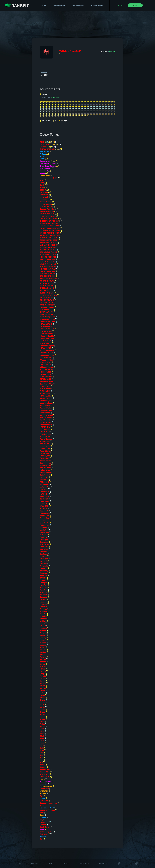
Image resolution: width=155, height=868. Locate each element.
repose (43, 717)
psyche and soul (47, 415)
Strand (43, 700)
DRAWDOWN (46, 449)
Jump (43, 830)
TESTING (44, 564)
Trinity (43, 705)
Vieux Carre (45, 497)
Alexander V (46, 485)
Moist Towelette (47, 418)
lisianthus (44, 588)
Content (44, 825)
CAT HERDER (46, 432)
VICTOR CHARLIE (47, 298)
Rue (42, 762)
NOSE (43, 729)
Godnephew (46, 513)
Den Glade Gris (47, 420)
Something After (47, 384)
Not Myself (45, 547)
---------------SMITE (50, 178)
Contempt (45, 573)
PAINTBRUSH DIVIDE (49, 260)
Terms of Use (103, 864)
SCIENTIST (45, 499)
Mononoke (46, 195)
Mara (44, 183)
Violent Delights (47, 398)
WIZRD (43, 647)
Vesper (43, 698)
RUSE (43, 188)
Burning (44, 806)
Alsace (43, 719)
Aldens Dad (45, 518)
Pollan (43, 724)
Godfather (48, 147)
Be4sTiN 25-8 (46, 475)
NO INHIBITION (47, 341)
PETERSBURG (46, 406)
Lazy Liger (45, 540)
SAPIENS (44, 578)
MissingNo (45, 559)
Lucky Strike (46, 777)
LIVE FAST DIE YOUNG (49, 245)
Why (43, 758)
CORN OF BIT (46, 430)
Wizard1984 (45, 506)
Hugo (43, 743)
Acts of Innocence (48, 351)
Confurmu (45, 554)
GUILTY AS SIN (46, 365)
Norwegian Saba (47, 394)
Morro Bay (45, 549)
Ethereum (45, 576)
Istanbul (44, 645)
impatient (45, 784)
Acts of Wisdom (47, 408)
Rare (43, 753)
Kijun (43, 796)
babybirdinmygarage (49, 295)
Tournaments (78, 6)
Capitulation (46, 827)
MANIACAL (45, 480)
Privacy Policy (84, 864)
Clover (43, 710)
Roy (42, 820)
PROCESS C (45, 482)
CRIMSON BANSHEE (48, 276)
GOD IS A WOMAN (48, 307)
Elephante (45, 192)
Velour (44, 173)
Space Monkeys (47, 425)
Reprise (44, 659)
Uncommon (46, 200)
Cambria (44, 607)
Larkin (43, 695)
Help (50, 864)
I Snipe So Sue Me (48, 336)
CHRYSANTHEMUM (51, 149)
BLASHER (44, 535)
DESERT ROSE (47, 176)
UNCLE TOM (45, 453)
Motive (43, 693)
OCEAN (44, 626)
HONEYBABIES (46, 372)
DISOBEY (44, 556)
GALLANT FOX (46, 374)
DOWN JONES (46, 422)
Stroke (43, 715)
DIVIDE (43, 624)
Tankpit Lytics (46, 451)
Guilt (43, 748)
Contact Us (66, 864)
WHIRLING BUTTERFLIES (50, 238)
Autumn (44, 643)
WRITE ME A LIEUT (48, 283)
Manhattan (46, 770)
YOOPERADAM (47, 362)
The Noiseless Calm (48, 322)
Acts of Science (47, 439)
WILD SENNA (46, 437)
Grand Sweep (46, 473)
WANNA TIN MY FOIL (49, 264)
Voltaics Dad (46, 487)
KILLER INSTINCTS (48, 212)
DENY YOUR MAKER (49, 216)
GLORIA (45, 190)
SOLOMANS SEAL (48, 310)
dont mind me (46, 461)
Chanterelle (45, 523)
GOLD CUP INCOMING (50, 219)
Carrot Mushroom (48, 329)
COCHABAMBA (47, 358)
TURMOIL (44, 528)
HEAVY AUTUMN (47, 324)
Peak (43, 813)
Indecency (45, 571)
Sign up (135, 5)
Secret (44, 767)
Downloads (35, 864)
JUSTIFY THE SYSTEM (49, 250)
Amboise (44, 609)
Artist (44, 765)
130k (43, 760)
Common (44, 597)
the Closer (46, 171)
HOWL (43, 669)
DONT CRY (45, 504)
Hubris (43, 779)
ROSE (48, 142)
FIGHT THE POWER (48, 281)
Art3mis (45, 154)
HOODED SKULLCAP (49, 269)
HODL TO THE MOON (49, 257)
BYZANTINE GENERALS (50, 243)
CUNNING (45, 537)
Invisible (44, 621)
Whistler (44, 614)
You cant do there (48, 355)
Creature (44, 604)
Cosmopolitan (46, 463)
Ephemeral (45, 542)
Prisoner (44, 794)
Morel (43, 738)
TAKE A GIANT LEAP (48, 271)
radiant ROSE (47, 169)
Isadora (44, 662)
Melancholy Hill (47, 401)
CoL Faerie (46, 834)
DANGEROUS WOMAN (50, 252)
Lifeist (43, 731)
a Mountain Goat (48, 367)
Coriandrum (46, 492)
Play (44, 6)
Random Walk (46, 782)
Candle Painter (47, 434)
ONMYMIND (45, 458)
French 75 (45, 568)
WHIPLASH (45, 791)
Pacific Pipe (45, 822)
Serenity (44, 635)
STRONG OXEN (47, 207)
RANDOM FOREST (48, 305)
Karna (43, 722)
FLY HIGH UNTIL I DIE (49, 248)
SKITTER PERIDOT (48, 291)
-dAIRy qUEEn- (47, 396)
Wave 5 (44, 683)
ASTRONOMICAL (47, 315)
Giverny (44, 638)
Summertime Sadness (49, 803)
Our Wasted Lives (48, 339)
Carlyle (44, 674)
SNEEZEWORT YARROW (51, 221)
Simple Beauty (47, 202)
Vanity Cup (45, 530)
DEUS (43, 736)
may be (44, 688)
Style (43, 750)
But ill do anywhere (48, 317)
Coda (43, 815)
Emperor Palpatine (49, 209)
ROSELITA (45, 509)
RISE (43, 180)
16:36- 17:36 (55, 97)
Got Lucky (45, 552)
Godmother (45, 525)
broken (43, 798)
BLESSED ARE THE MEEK (51, 224)
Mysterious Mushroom (49, 279)
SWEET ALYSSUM (47, 312)
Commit (44, 818)
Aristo (43, 734)
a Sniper (44, 631)
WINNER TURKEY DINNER (50, 233)
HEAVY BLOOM (47, 348)
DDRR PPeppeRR (47, 334)
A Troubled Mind (47, 360)
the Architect (51, 145)
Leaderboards (59, 6)
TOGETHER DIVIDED (48, 262)
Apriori (43, 664)
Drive (43, 741)
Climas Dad (45, 521)
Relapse (44, 657)
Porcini (43, 686)
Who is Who (46, 772)
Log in (120, 5)
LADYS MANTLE (47, 327)
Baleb (44, 185)
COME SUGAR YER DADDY (51, 231)
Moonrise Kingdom (48, 810)
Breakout (44, 595)
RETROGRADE (46, 379)
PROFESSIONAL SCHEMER (51, 228)
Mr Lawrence (46, 470)
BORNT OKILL (46, 386)
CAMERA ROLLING (48, 288)
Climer (43, 703)
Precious (44, 628)
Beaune (44, 671)
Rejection (45, 590)
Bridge (43, 712)
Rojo (43, 755)
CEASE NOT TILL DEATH (50, 240)
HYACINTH (45, 494)
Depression (45, 789)
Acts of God (46, 152)
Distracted (45, 801)
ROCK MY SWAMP (48, 300)
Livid (43, 746)
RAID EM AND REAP (49, 214)
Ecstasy (44, 837)
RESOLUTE (45, 774)
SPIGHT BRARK (47, 343)
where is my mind (48, 832)
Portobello (45, 566)
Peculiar (44, 640)
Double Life (45, 511)
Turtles (43, 691)
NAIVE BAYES (46, 413)
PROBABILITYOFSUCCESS (51, 236)
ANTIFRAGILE (46, 391)
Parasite (44, 650)
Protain (44, 676)
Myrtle (43, 707)
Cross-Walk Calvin (49, 164)
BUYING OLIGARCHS (49, 267)
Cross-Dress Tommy (49, 166)
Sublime (44, 652)
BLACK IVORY (46, 389)
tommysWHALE (47, 377)
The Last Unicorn (47, 353)
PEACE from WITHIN (49, 274)
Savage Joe (46, 544)
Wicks (44, 157)
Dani (43, 839)
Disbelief (44, 616)
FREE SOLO (45, 477)
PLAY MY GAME (47, 331)
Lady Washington (48, 346)
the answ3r (46, 197)
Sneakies (44, 619)
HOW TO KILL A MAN (49, 255)
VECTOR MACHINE (48, 286)
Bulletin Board (97, 6)
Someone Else (46, 465)
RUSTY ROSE (46, 442)
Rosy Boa (44, 592)
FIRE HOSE (45, 489)
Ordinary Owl (48, 161)
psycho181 (45, 561)
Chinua (44, 679)
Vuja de (44, 667)
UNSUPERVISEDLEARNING (51, 226)
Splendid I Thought (48, 319)
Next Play (44, 585)
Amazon (44, 633)
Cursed (44, 681)
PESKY (43, 655)
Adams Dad (45, 516)
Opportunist (46, 501)
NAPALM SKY (46, 427)
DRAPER (44, 580)
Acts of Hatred (47, 444)
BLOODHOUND (47, 370)
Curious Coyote (47, 786)
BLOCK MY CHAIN (48, 293)
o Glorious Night (47, 382)
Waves (43, 727)
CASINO (44, 600)
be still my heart (47, 403)
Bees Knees (45, 533)
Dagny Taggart (47, 204)
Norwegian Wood (48, 808)
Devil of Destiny (47, 410)
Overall (112, 52)
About (19, 864)
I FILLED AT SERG (47, 303)
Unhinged (45, 583)
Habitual (44, 612)
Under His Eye (46, 446)
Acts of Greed (46, 468)
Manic (44, 159)
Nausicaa (45, 602)
